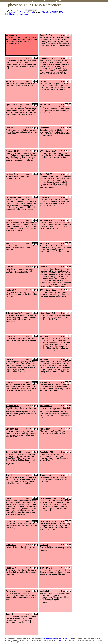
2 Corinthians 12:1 (48, 290)
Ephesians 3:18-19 (14, 105)
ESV (7, 14)
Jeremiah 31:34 (46, 359)
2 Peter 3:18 (45, 105)
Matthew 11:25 (12, 406)
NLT (51, 12)
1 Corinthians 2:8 (47, 313)
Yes (67, 35)
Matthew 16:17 (46, 383)
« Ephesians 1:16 (12, 12)
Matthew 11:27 (12, 151)
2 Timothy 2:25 (46, 568)
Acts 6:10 (10, 244)
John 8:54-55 (45, 336)
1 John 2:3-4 (45, 591)
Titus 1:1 (10, 475)
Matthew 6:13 (12, 174)
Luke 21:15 (11, 267)
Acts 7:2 (9, 614)
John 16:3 (10, 336)
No (70, 35)
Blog (74, 1)
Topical (59, 1)
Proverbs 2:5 (12, 81)
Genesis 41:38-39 (13, 452)
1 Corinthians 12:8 (14, 313)
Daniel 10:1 (11, 359)
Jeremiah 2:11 (12, 429)
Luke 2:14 (44, 545)
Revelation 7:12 (46, 452)
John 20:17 (11, 220)
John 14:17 (11, 383)
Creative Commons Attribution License (55, 639)
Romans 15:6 (45, 475)
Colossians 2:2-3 (13, 197)
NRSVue (62, 12)
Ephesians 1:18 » (26, 12)
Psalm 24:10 (45, 429)
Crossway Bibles (60, 640)
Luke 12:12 (11, 545)
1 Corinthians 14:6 (48, 522)
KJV (47, 12)
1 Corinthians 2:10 (48, 151)
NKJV (55, 12)
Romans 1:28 (12, 591)
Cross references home (19, 14)
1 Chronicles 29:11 (48, 498)
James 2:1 (10, 522)
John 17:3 (10, 128)
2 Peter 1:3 (44, 81)
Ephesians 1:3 (46, 128)
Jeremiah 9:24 (46, 406)
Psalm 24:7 (11, 290)
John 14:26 (45, 244)
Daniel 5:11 (11, 498)
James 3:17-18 (46, 35)
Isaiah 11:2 (11, 58)
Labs (68, 1)
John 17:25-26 (46, 174)
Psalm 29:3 (11, 568)
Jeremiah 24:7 (46, 220)
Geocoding (48, 1)
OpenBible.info (37, 1)
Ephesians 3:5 (46, 197)
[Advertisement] (87, 19)
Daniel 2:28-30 (46, 267)
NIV (43, 12)
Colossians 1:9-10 (48, 58)
